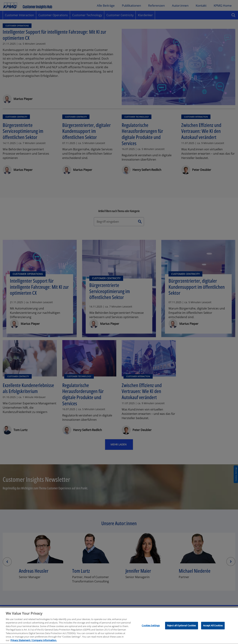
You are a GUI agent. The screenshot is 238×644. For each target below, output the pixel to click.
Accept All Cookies (213, 628)
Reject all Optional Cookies (182, 628)
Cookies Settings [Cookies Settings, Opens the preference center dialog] (151, 628)
